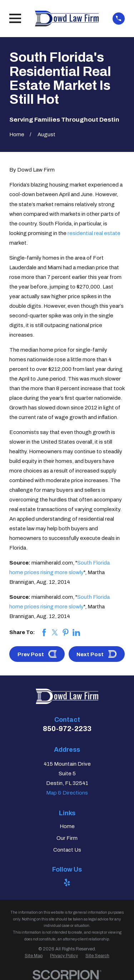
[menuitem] (34, 956)
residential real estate (94, 233)
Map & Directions (67, 793)
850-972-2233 (67, 729)
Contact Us (67, 850)
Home (67, 826)
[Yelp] (67, 882)
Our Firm (67, 838)
